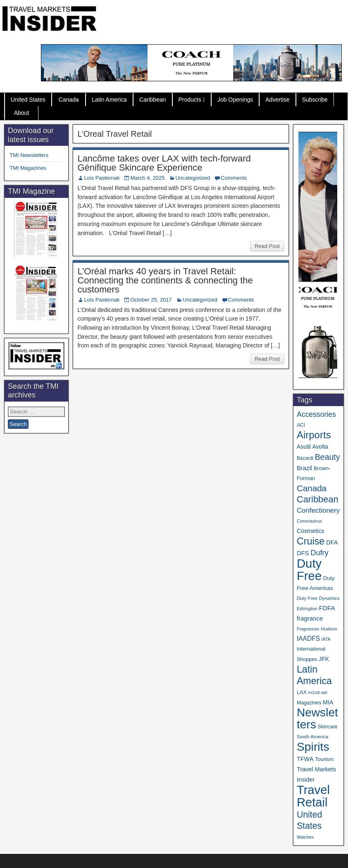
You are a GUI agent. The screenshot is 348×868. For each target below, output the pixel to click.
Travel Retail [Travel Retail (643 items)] (313, 796)
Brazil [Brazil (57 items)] (304, 468)
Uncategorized (193, 178)
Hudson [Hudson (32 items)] (329, 629)
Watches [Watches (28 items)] (305, 837)
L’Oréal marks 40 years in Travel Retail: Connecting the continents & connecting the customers (165, 280)
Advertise (277, 100)
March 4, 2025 (147, 178)
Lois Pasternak (102, 178)
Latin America (109, 100)
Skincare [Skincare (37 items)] (327, 727)
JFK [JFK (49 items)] (324, 659)
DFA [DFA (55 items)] (332, 542)
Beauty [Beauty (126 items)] (328, 457)
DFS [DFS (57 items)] (303, 553)
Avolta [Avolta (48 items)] (320, 447)
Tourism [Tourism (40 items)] (324, 759)
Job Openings (235, 100)
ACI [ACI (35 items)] (301, 425)
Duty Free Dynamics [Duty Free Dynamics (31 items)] (318, 598)
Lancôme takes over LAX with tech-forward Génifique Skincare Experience (164, 163)
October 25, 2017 (151, 300)
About (22, 113)
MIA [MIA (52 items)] (328, 702)
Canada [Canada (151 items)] (312, 488)
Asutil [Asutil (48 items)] (304, 447)
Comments (234, 178)
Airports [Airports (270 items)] (314, 435)
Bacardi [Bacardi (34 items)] (305, 458)
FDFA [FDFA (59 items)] (327, 608)
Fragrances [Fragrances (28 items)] (308, 629)
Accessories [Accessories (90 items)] (316, 414)
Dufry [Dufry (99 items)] (319, 553)
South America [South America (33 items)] (312, 736)
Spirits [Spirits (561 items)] (313, 747)
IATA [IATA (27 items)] (326, 639)
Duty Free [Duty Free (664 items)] (309, 570)
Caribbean (153, 100)
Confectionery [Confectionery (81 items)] (318, 510)
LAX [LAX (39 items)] (302, 692)
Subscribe (315, 100)
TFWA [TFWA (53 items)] (305, 759)
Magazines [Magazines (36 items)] (309, 703)
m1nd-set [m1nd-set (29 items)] (318, 692)
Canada (69, 100)
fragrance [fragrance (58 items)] (310, 618)
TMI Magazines (28, 168)
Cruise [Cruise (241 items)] (311, 541)
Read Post (267, 246)
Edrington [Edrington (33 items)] (307, 608)
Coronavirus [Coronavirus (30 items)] (309, 521)
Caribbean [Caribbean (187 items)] (318, 499)
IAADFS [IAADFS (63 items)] (308, 639)
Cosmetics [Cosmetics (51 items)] (311, 531)
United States (28, 100)
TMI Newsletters (29, 155)
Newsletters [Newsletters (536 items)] (317, 718)
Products (190, 100)
